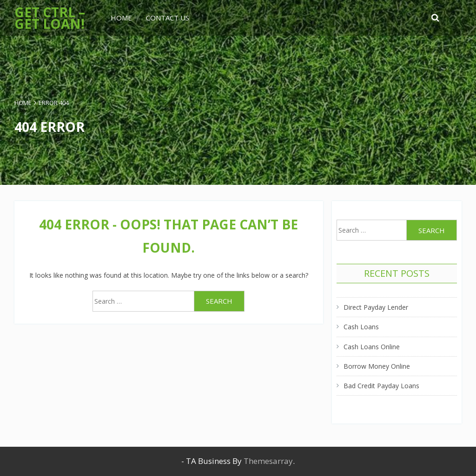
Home (121, 18)
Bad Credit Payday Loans (381, 386)
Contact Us (168, 18)
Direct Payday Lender (376, 307)
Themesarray (268, 461)
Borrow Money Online (377, 366)
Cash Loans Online (372, 347)
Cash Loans (361, 327)
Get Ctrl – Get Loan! (50, 18)
